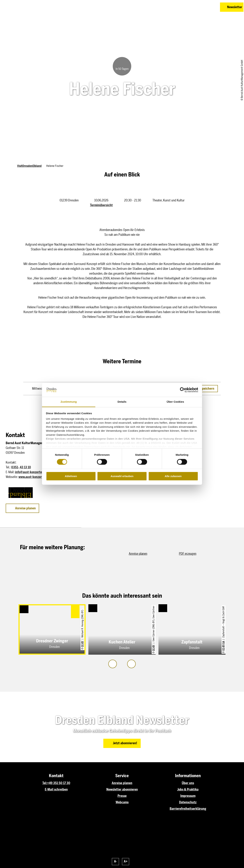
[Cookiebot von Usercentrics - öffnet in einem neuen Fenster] (183, 390)
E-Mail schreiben (56, 789)
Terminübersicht (101, 205)
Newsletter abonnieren (122, 789)
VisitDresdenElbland (29, 166)
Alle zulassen (173, 476)
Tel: (45, 783)
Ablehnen (71, 476)
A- (115, 861)
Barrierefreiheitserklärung (188, 809)
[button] (192, 7)
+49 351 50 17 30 (59, 783)
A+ (126, 861)
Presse (122, 796)
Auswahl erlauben (122, 476)
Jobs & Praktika (188, 789)
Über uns (188, 783)
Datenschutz (188, 802)
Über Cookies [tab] (175, 402)
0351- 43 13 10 (21, 467)
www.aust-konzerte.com (35, 477)
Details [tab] (122, 402)
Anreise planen (122, 783)
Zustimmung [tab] (69, 402)
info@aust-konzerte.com (32, 472)
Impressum (188, 796)
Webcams (122, 802)
